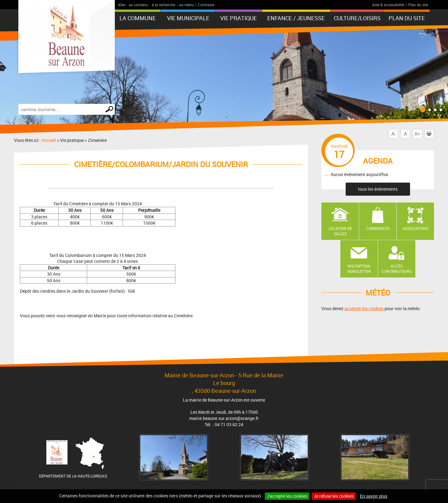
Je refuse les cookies (334, 496)
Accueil (49, 140)
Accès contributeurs (397, 269)
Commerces (378, 228)
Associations (415, 228)
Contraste (206, 5)
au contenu (138, 5)
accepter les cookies (364, 308)
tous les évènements (378, 189)
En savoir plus (374, 496)
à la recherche (163, 5)
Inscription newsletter (359, 269)
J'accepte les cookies (287, 496)
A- (394, 134)
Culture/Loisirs (357, 18)
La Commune (138, 18)
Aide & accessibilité (388, 5)
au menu (187, 5)
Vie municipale (188, 18)
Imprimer (430, 134)
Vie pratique (239, 18)
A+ (417, 134)
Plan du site (418, 5)
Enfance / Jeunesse (296, 18)
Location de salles (340, 231)
